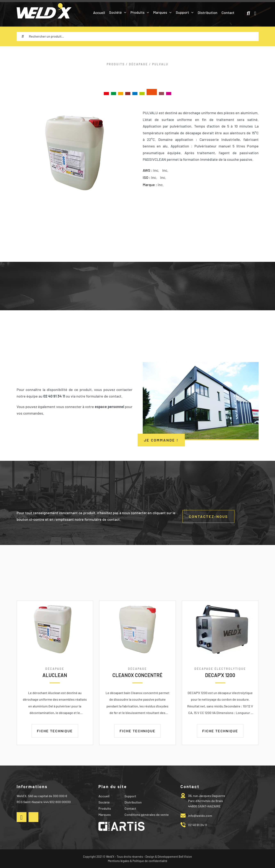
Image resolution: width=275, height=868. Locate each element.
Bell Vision (185, 857)
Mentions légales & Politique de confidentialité (138, 861)
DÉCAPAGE (138, 64)
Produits (116, 64)
